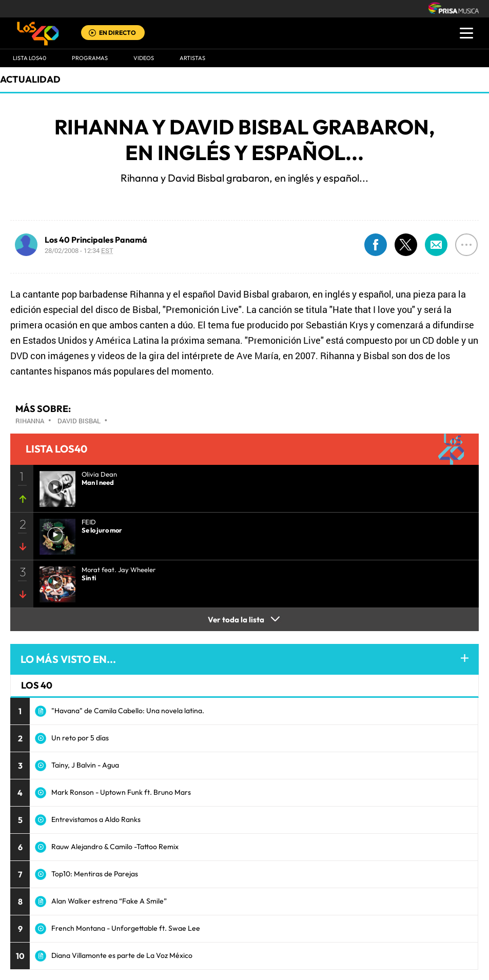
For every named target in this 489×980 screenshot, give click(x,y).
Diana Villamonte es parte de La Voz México (122, 955)
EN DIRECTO (118, 33)
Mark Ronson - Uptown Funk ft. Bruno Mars (121, 792)
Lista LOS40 (30, 58)
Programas (90, 58)
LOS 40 (37, 685)
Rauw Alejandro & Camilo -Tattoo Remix (115, 847)
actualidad (30, 79)
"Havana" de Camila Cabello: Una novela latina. (128, 711)
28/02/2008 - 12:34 (79, 250)
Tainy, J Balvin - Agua (85, 765)
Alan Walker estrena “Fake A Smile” (109, 901)
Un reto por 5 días (80, 738)
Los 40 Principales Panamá (96, 240)
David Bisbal (79, 421)
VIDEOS (144, 58)
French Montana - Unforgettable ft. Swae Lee (126, 928)
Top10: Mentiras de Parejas (95, 874)
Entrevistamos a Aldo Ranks (96, 819)
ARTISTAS (192, 58)
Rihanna (30, 421)
